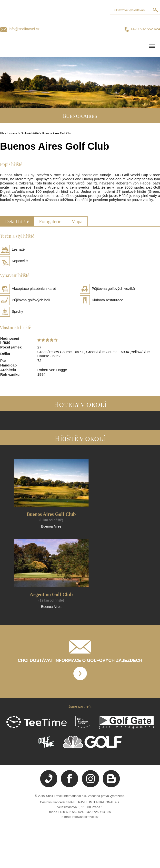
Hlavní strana (9, 133)
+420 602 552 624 (145, 29)
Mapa (77, 221)
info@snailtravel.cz (24, 29)
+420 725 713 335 (98, 812)
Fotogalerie (50, 221)
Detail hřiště (17, 221)
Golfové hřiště (30, 133)
